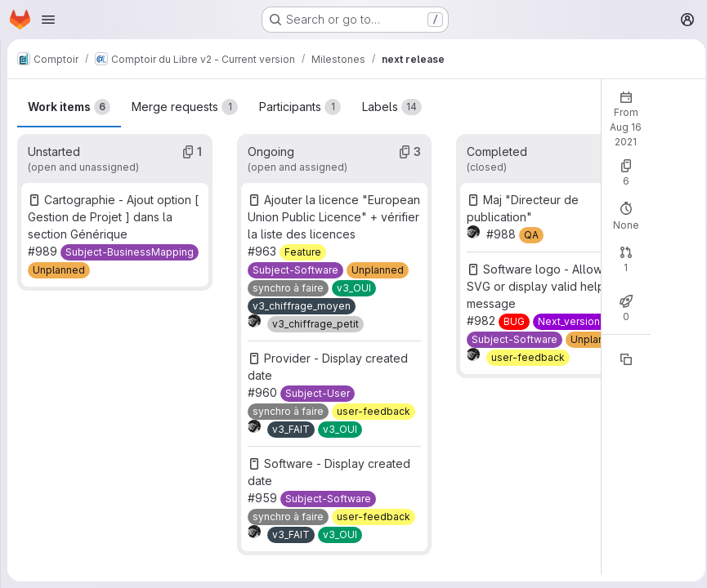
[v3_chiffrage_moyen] (300, 306)
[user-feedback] (372, 412)
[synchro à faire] (286, 288)
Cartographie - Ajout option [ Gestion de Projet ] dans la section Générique (113, 200)
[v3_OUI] (352, 288)
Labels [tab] (392, 90)
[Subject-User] (316, 394)
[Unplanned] (59, 253)
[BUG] (511, 305)
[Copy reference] (621, 342)
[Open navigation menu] (48, 20)
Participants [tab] (300, 90)
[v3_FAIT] (289, 430)
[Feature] (301, 252)
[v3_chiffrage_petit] (314, 324)
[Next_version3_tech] (582, 305)
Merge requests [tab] (185, 90)
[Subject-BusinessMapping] (130, 235)
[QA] (528, 218)
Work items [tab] (69, 90)
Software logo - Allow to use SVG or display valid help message (544, 269)
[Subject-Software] (294, 270)
